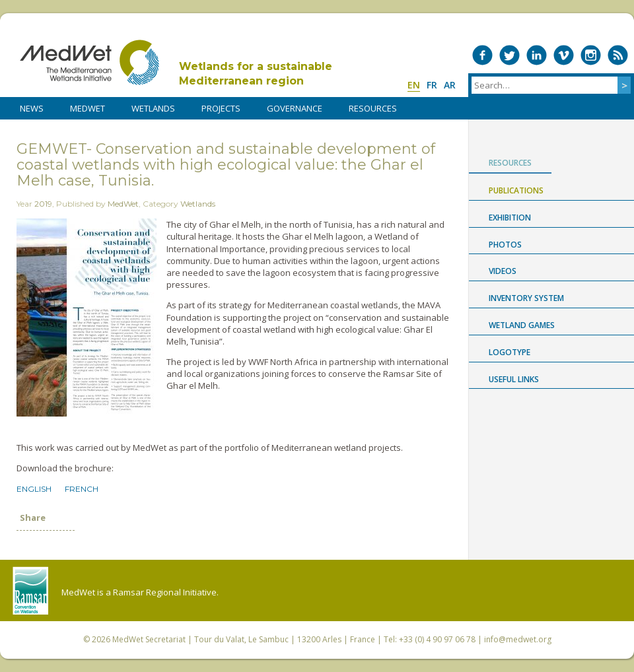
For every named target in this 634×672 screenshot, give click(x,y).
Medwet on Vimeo (564, 55)
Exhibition (510, 218)
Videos (503, 271)
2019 (43, 204)
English (34, 489)
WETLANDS (153, 108)
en (414, 85)
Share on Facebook (24, 545)
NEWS (32, 108)
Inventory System (526, 298)
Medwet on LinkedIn (537, 55)
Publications (516, 190)
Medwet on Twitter (510, 55)
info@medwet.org (518, 639)
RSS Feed (618, 55)
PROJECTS (221, 108)
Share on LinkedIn (67, 545)
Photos (505, 245)
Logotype (510, 352)
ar (450, 85)
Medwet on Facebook (482, 55)
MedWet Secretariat (149, 639)
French (82, 489)
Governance (295, 108)
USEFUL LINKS (514, 379)
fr (432, 85)
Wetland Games (522, 325)
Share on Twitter (46, 545)
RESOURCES (373, 108)
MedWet (89, 62)
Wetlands (198, 204)
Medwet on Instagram (591, 55)
